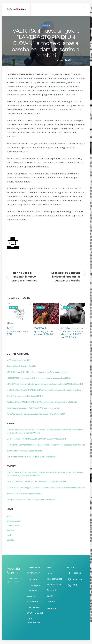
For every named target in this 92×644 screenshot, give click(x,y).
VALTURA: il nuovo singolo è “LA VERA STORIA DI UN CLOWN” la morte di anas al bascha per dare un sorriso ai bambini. (46, 44)
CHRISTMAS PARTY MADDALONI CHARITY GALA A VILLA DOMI (36, 439)
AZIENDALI (32, 602)
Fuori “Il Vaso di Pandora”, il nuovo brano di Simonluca (24, 277)
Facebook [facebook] (75, 574)
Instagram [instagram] (75, 580)
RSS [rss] (72, 586)
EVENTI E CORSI (35, 614)
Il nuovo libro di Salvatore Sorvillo (21, 367)
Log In (9, 536)
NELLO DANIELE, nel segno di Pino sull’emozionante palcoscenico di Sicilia (39, 378)
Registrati (11, 531)
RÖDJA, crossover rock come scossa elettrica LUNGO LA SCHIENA (72, 333)
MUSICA (46, 26)
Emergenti (36, 586)
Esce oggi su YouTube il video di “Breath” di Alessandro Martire (66, 277)
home (9, 517)
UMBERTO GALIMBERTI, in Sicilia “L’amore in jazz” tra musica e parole (37, 373)
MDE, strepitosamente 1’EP (18, 332)
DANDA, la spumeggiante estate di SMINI (43, 332)
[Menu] (84, 7)
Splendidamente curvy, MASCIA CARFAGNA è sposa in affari (33, 408)
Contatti (10, 540)
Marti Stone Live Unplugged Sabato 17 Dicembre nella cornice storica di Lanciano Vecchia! (46, 445)
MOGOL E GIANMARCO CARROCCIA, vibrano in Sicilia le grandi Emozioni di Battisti (44, 390)
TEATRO (33, 591)
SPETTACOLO (34, 574)
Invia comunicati (14, 521)
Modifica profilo (14, 526)
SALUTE (31, 597)
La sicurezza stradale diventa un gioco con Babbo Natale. (31, 457)
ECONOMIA (35, 608)
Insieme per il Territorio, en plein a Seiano (24, 451)
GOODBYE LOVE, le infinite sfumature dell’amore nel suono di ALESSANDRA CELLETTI (45, 384)
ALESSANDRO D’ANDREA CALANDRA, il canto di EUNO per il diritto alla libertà (42, 402)
